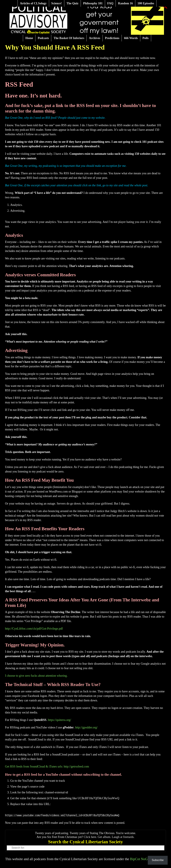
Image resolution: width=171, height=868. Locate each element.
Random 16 (125, 3)
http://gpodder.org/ (86, 727)
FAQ (110, 3)
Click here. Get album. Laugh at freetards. (109, 837)
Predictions (112, 38)
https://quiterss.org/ (60, 720)
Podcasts (43, 38)
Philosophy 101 (93, 3)
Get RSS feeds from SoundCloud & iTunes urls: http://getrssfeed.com (47, 766)
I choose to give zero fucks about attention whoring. (36, 676)
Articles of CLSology (33, 3)
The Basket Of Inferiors (69, 38)
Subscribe (158, 860)
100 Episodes (146, 3)
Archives (95, 38)
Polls (146, 38)
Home (29, 38)
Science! (57, 3)
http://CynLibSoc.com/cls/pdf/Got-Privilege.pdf (34, 629)
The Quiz (72, 3)
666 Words (131, 38)
